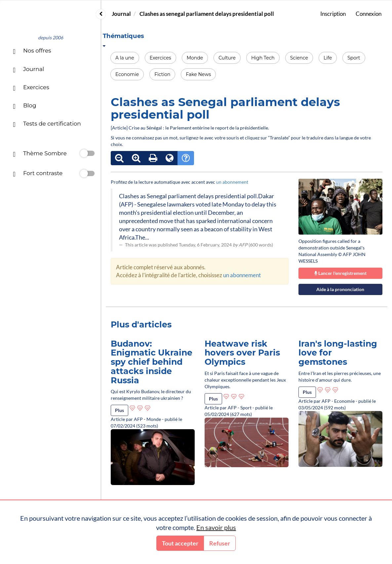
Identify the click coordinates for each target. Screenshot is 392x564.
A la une (125, 58)
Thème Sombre (40, 154)
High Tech (263, 58)
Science (299, 58)
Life (328, 58)
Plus (119, 410)
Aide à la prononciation (340, 289)
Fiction (162, 74)
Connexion (369, 14)
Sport (354, 58)
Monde (195, 58)
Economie (127, 74)
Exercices (160, 58)
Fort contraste (38, 174)
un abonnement (232, 182)
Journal (121, 14)
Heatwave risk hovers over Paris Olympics (242, 353)
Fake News (198, 74)
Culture (227, 58)
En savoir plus (216, 527)
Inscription (333, 14)
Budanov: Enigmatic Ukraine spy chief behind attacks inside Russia (152, 362)
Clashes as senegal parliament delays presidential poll (207, 14)
